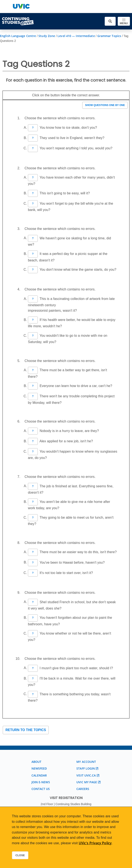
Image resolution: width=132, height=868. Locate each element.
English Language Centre (18, 36)
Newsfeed (39, 768)
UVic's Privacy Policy (95, 843)
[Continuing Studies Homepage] (18, 21)
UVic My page (87, 782)
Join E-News (41, 782)
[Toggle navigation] (124, 21)
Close (20, 855)
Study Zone (47, 36)
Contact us (41, 789)
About (37, 762)
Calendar (39, 775)
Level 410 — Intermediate (76, 36)
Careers (83, 789)
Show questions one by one (105, 105)
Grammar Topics (109, 36)
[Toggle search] (110, 21)
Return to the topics (26, 730)
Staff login (86, 768)
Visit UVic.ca (86, 775)
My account (86, 762)
